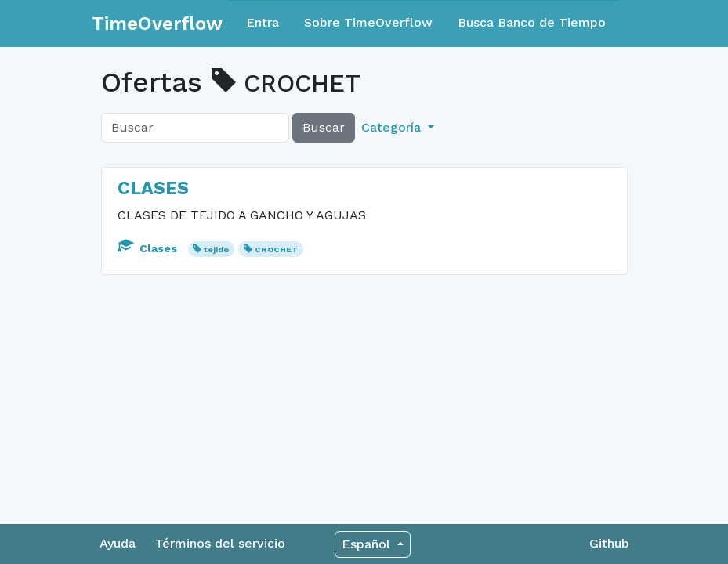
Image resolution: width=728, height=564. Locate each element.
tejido (216, 249)
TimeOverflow (157, 23)
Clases (149, 248)
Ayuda (118, 543)
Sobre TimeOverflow (368, 22)
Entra (263, 22)
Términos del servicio (220, 543)
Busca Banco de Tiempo (532, 22)
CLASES (153, 188)
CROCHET (276, 249)
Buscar (324, 127)
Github (609, 543)
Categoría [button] (393, 127)
